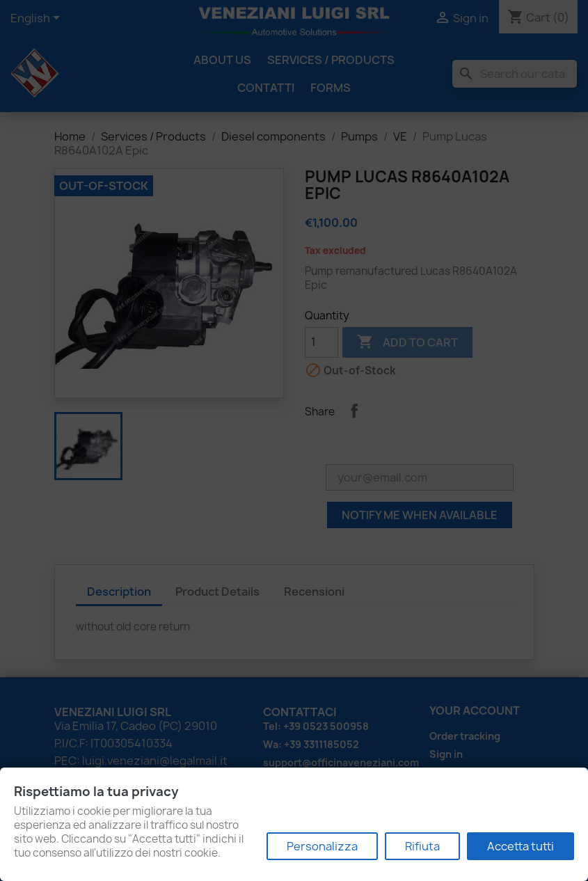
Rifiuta (422, 846)
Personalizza (322, 846)
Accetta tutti (521, 846)
